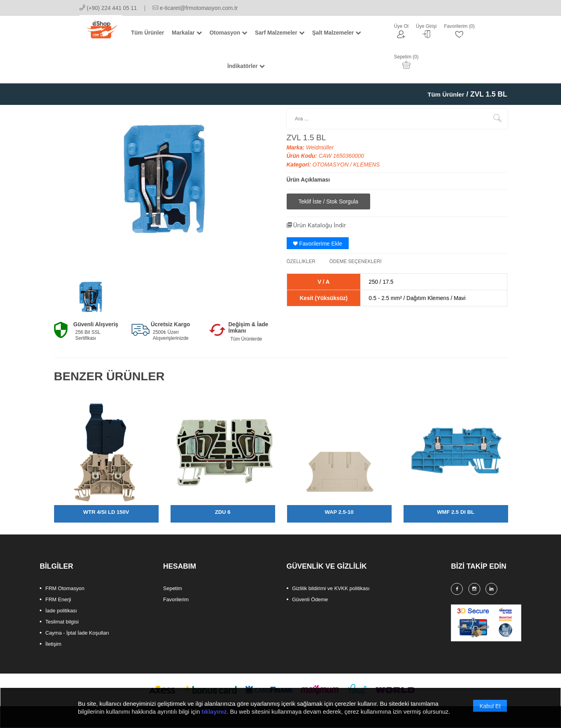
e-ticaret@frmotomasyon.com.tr (195, 8)
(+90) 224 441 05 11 (108, 8)
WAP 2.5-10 (339, 513)
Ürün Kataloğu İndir (321, 226)
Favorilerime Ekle (318, 244)
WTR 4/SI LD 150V (106, 513)
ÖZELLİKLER (301, 262)
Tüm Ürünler (443, 95)
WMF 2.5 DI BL (455, 513)
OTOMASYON (331, 165)
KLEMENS (366, 165)
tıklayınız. (215, 712)
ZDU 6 (223, 513)
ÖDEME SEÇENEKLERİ (355, 262)
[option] (91, 299)
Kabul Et (490, 707)
